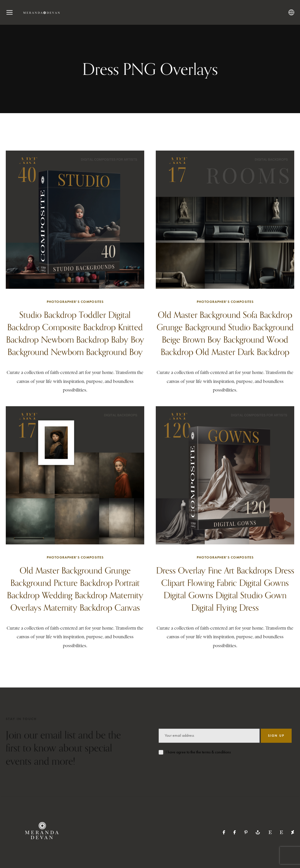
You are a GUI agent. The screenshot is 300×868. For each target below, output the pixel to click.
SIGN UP (276, 736)
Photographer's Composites (75, 302)
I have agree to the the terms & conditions (198, 752)
